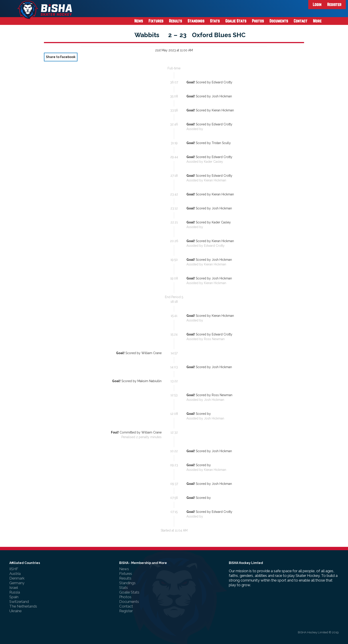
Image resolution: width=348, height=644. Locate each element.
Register (334, 4)
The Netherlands (23, 606)
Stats (215, 21)
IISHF (14, 569)
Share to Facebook (61, 57)
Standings (196, 21)
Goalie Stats (236, 21)
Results (175, 21)
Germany (17, 583)
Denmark (17, 578)
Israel (14, 588)
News (139, 21)
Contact (301, 21)
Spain (14, 597)
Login (317, 4)
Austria (15, 574)
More (317, 21)
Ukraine (15, 611)
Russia (15, 592)
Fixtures (156, 21)
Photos (258, 21)
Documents (279, 21)
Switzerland (19, 602)
